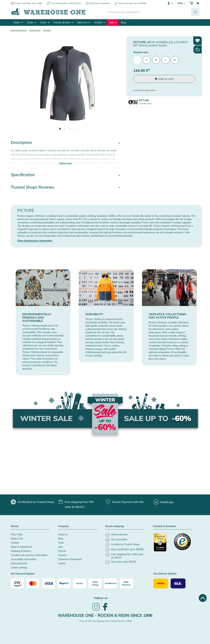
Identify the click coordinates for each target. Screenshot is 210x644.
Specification (23, 175)
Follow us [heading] (101, 598)
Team (61, 543)
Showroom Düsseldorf (70, 559)
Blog (123, 23)
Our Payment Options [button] (23, 574)
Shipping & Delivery (21, 551)
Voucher (62, 555)
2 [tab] (65, 129)
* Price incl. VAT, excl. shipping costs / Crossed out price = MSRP (105, 621)
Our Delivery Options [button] (165, 574)
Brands (100, 23)
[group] (33, 502)
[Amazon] (17, 583)
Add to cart (164, 79)
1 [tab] (60, 129)
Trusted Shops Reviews (32, 187)
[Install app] (164, 502)
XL (175, 60)
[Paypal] (64, 583)
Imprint (62, 563)
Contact (15, 543)
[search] (148, 12)
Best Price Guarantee (100, 3)
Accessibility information (24, 559)
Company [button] (63, 526)
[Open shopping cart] (198, 3)
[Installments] (111, 583)
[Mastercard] (33, 583)
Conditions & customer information (29, 555)
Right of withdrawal (21, 547)
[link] (96, 610)
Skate (32, 23)
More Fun (84, 23)
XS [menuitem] (137, 60)
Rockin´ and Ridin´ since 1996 (28, 3)
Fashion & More (63, 23)
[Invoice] (80, 583)
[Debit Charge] (95, 583)
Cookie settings (19, 568)
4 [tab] (75, 129)
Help (181, 3)
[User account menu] (170, 3)
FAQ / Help (17, 534)
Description (21, 142)
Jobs (60, 547)
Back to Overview (19, 30)
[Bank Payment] (126, 583)
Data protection (19, 563)
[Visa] (48, 583)
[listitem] (125, 535)
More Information (148, 90)
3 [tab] (70, 129)
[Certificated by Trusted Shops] (162, 544)
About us (63, 534)
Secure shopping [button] (115, 526)
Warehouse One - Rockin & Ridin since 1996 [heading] (105, 615)
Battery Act (17, 539)
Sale (113, 23)
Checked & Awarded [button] (164, 526)
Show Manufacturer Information (35, 241)
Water (18, 23)
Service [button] (15, 526)
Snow (45, 23)
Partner (62, 551)
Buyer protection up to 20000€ (132, 3)
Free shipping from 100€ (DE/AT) (66, 3)
